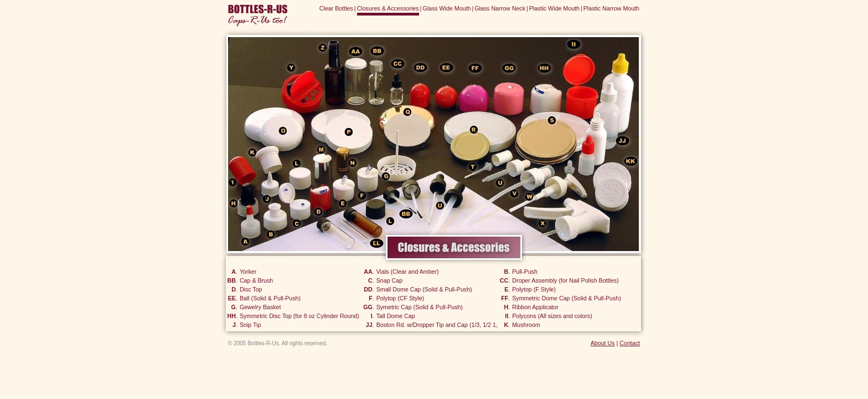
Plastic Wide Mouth (554, 8)
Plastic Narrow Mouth (611, 8)
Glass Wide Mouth (446, 8)
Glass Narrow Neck (500, 8)
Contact (630, 343)
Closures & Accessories (388, 8)
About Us (603, 343)
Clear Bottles (336, 8)
